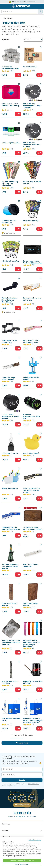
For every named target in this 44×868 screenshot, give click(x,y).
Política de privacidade (35, 840)
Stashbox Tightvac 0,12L (11, 143)
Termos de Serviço (6, 786)
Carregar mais (22, 743)
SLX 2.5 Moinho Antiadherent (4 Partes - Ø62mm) (32, 145)
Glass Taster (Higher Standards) (31, 565)
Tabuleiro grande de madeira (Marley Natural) (33, 528)
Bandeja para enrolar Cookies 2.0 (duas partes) (33, 262)
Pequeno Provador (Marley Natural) (8, 378)
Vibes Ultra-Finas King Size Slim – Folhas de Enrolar (32, 490)
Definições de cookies (22, 864)
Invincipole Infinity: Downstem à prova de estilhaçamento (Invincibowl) (31, 643)
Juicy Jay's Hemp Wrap (10, 261)
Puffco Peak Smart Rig (10, 453)
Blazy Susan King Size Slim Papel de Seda (31, 341)
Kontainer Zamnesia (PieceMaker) (9, 222)
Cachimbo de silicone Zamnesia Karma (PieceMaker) (9, 300)
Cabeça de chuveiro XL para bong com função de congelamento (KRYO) (33, 720)
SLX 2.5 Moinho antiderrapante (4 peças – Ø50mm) (32, 106)
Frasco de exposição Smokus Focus (9, 341)
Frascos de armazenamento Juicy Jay (31, 416)
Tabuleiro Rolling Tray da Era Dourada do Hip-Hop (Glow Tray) (11, 642)
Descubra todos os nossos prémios (22, 805)
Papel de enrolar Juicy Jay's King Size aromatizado (10, 184)
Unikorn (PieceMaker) (10, 488)
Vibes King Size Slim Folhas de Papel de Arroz (11, 528)
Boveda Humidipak (30, 67)
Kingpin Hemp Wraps (31, 221)
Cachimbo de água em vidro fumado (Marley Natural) (10, 566)
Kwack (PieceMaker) (31, 453)
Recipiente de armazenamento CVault (10, 68)
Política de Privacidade (34, 784)
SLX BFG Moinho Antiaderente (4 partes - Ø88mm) (11, 416)
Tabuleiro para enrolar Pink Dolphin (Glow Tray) (11, 105)
